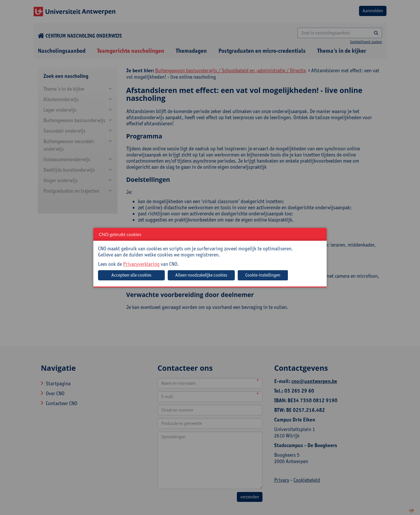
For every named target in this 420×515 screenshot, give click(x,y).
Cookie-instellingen (263, 275)
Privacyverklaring (141, 264)
